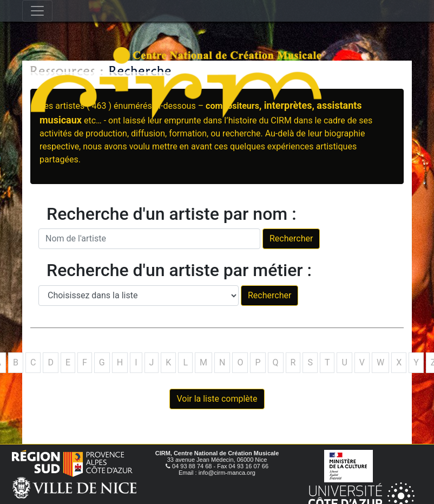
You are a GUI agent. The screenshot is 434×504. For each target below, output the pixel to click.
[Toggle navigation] (37, 11)
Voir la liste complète (217, 399)
